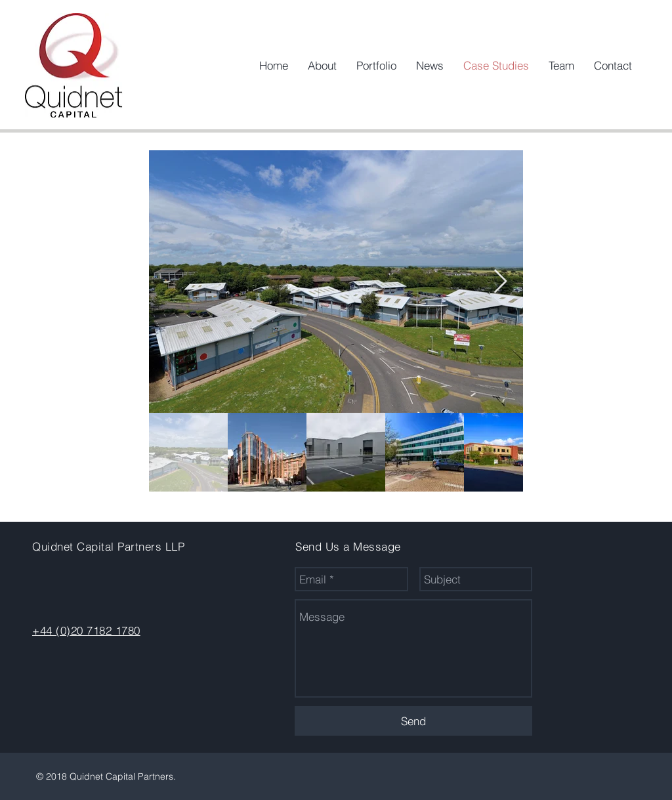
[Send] (413, 721)
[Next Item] (500, 282)
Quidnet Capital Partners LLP (108, 546)
